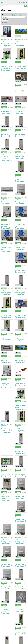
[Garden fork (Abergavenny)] (7, 31)
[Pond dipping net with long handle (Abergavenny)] (7, 416)
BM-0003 (18, 36)
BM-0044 (4, 240)
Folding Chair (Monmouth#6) (7, 565)
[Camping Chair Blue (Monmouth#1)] (21, 212)
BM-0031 (4, 194)
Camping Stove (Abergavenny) (20, 316)
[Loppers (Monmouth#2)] (7, 325)
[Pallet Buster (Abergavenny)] (21, 439)
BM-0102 (4, 602)
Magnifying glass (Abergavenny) (7, 475)
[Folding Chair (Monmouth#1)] (21, 189)
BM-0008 (18, 59)
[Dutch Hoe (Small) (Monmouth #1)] (7, 144)
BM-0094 (18, 557)
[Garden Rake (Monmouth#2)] (21, 574)
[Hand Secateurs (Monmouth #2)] (21, 619)
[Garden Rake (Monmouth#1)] (21, 144)
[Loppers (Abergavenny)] (21, 325)
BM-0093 (4, 557)
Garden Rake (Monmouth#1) (20, 158)
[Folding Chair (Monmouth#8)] (7, 574)
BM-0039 (4, 217)
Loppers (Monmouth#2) (7, 339)
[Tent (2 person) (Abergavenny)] (21, 348)
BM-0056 (4, 308)
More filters (5, 22)
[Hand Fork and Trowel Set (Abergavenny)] (21, 393)
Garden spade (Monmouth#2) (21, 475)
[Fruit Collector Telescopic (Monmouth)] (7, 212)
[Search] (25, 6)
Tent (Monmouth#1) (20, 45)
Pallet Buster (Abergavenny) (20, 452)
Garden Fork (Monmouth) (20, 112)
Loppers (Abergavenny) (20, 339)
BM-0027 (4, 149)
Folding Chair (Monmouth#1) (20, 203)
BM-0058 (4, 330)
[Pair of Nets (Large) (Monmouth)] (7, 484)
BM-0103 (18, 602)
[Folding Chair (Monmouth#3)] (21, 507)
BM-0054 (4, 285)
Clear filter (5, 20)
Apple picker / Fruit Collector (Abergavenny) (6, 385)
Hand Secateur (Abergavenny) (6, 316)
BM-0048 (18, 262)
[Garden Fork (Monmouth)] (21, 99)
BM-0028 (18, 149)
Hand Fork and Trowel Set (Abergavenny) (20, 408)
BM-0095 (4, 579)
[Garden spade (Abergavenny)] (7, 280)
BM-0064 (18, 398)
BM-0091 (4, 534)
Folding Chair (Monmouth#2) (21, 498)
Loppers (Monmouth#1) (20, 180)
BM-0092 (18, 534)
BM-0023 (18, 104)
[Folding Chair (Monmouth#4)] (7, 529)
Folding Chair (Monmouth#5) (21, 543)
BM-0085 (18, 466)
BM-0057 (18, 308)
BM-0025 (4, 126)
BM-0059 (18, 330)
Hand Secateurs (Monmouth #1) (20, 67)
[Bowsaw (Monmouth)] (7, 189)
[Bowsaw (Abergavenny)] (7, 348)
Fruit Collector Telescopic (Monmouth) (6, 226)
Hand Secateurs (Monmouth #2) (21, 633)
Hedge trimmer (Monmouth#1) (6, 112)
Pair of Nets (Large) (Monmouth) (6, 498)
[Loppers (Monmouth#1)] (21, 167)
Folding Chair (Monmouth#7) (21, 565)
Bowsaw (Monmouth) (6, 203)
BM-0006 (4, 59)
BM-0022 (4, 104)
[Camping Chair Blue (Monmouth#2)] (7, 235)
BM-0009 (18, 81)
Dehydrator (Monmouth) (20, 90)
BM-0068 (18, 421)
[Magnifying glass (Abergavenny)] (7, 461)
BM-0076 (4, 466)
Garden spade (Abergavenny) (6, 294)
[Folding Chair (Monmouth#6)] (7, 552)
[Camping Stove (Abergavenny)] (21, 303)
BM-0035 (18, 194)
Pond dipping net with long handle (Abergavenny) (7, 431)
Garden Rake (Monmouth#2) (21, 588)
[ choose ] (9, 15)
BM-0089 (18, 489)
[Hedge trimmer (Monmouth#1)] (7, 99)
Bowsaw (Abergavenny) (6, 361)
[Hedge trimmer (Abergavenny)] (21, 371)
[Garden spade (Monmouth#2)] (21, 461)
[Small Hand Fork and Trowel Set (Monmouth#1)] (7, 54)
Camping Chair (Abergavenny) (20, 249)
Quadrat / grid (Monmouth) (20, 610)
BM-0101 (18, 579)
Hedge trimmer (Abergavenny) (20, 384)
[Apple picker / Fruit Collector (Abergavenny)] (7, 371)
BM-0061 (18, 353)
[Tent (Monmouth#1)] (21, 31)
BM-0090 (18, 511)
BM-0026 (18, 126)
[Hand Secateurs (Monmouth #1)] (21, 54)
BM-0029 (18, 171)
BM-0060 (4, 353)
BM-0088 (4, 489)
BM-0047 (18, 240)
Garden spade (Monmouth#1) (20, 135)
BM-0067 (4, 421)
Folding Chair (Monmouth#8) (7, 588)
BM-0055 (18, 285)
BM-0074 (18, 444)
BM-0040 (18, 217)
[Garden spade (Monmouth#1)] (21, 122)
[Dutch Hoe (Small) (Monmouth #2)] (7, 597)
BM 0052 (4, 36)
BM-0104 (18, 624)
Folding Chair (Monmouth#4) (7, 543)
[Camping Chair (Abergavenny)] (21, 235)
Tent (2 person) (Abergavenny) (20, 361)
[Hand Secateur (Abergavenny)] (7, 303)
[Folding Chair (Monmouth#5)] (21, 529)
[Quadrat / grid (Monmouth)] (21, 597)
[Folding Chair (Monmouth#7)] (21, 552)
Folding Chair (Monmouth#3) (21, 520)
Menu (25, 2)
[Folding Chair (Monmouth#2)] (21, 484)
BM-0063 (18, 375)
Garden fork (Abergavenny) (6, 45)
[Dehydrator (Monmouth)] (21, 76)
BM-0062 (4, 375)
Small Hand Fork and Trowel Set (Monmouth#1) (7, 68)
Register (20, 2)
